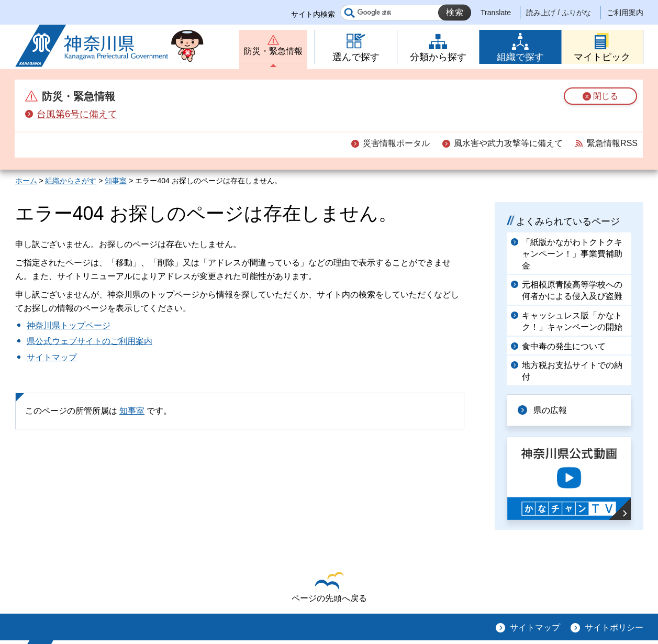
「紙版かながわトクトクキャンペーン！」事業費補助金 (572, 254)
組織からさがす (71, 181)
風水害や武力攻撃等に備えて (508, 143)
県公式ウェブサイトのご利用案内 (90, 341)
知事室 (116, 181)
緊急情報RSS (612, 143)
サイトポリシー (614, 628)
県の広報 (550, 410)
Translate (496, 13)
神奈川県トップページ (69, 325)
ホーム (26, 181)
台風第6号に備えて (77, 114)
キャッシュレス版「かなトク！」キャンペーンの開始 (572, 321)
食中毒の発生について (564, 346)
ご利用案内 (625, 13)
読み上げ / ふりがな (559, 13)
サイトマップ (52, 357)
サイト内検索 (313, 14)
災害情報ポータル (396, 143)
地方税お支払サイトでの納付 (572, 371)
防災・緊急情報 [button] (273, 51)
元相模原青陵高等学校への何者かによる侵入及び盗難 (572, 290)
